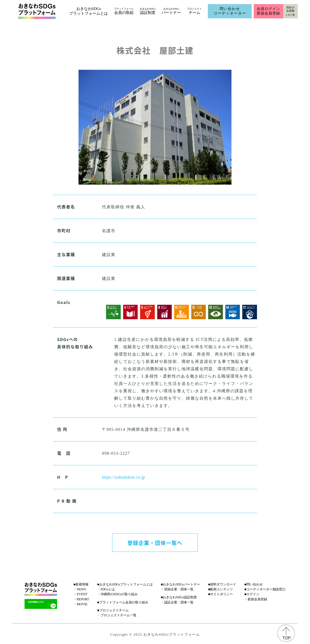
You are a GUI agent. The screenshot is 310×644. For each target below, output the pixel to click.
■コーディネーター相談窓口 (265, 589)
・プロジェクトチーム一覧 (117, 615)
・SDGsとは (106, 589)
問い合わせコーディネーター (230, 11)
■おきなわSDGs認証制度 (179, 597)
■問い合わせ (254, 584)
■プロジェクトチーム (113, 610)
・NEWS (80, 589)
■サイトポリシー (221, 594)
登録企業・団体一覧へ (155, 543)
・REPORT (81, 599)
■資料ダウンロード (222, 584)
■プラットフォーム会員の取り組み (123, 602)
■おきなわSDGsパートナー (180, 584)
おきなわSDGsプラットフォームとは (89, 11)
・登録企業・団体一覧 (177, 589)
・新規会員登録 (256, 599)
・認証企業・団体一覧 (177, 602)
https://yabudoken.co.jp (123, 477)
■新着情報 (81, 584)
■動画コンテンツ (221, 589)
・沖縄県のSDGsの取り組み (117, 594)
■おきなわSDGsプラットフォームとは (125, 584)
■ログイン (252, 594)
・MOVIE (80, 604)
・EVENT (80, 594)
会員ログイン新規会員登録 (268, 11)
